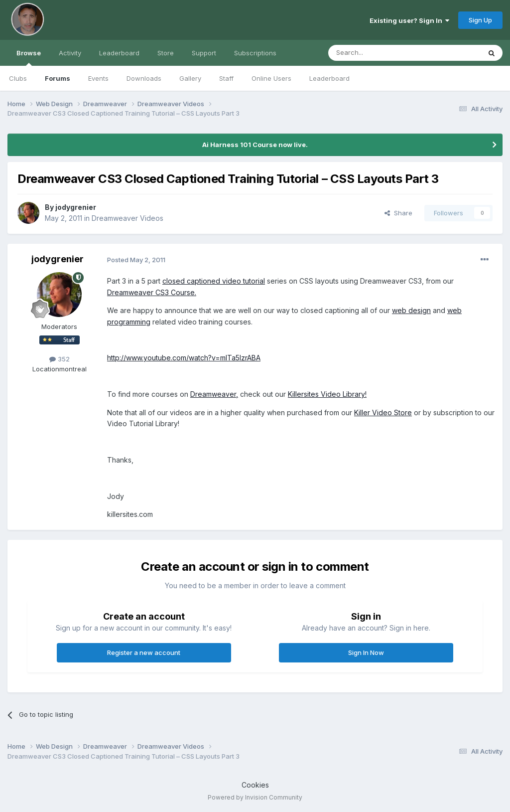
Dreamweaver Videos (127, 218)
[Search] (379, 53)
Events (98, 78)
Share (398, 213)
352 (60, 359)
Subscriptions (255, 53)
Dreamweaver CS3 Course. (152, 292)
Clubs (18, 78)
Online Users (271, 78)
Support (204, 53)
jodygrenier (76, 207)
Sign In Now (366, 652)
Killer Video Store (383, 412)
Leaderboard (329, 78)
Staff (226, 78)
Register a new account (144, 652)
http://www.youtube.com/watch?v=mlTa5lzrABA (184, 358)
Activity (70, 53)
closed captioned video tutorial (214, 281)
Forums (58, 78)
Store (166, 53)
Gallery (190, 78)
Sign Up (480, 20)
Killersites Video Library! (327, 394)
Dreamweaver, (214, 394)
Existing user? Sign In (409, 20)
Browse (29, 57)
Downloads (144, 78)
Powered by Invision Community (255, 797)
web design (411, 310)
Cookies (255, 785)
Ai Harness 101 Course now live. (255, 145)
